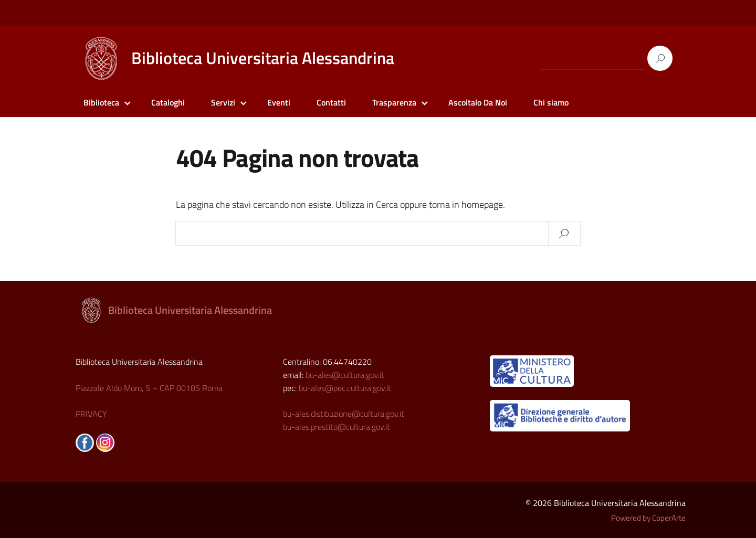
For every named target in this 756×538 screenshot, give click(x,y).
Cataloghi (168, 102)
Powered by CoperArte (648, 518)
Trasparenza (394, 102)
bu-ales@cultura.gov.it (345, 375)
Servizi (223, 102)
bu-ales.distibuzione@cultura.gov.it (344, 414)
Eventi (279, 102)
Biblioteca (101, 102)
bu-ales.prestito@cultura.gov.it (337, 427)
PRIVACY (91, 414)
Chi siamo (551, 102)
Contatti (331, 102)
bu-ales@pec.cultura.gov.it (345, 388)
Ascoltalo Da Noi (478, 102)
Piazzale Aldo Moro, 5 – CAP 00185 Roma (149, 388)
